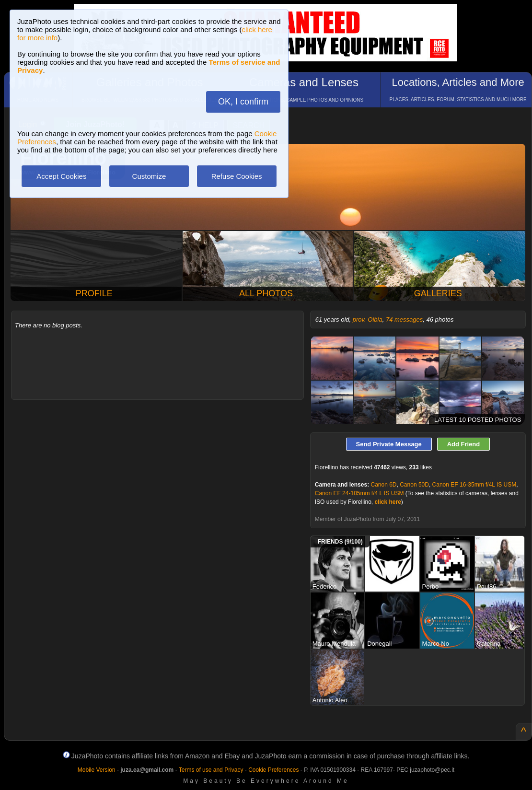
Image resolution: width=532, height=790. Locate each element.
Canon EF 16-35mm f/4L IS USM (474, 485)
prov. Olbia (368, 319)
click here (387, 502)
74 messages (404, 319)
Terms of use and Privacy (211, 770)
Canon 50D (414, 485)
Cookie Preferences (273, 770)
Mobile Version (97, 770)
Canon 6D (383, 485)
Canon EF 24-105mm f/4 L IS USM (359, 493)
